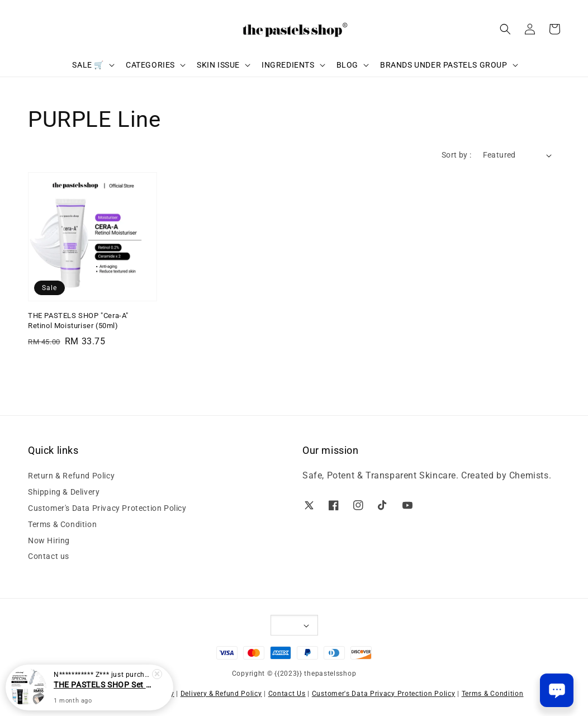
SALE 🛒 (88, 65)
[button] (505, 29)
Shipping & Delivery (64, 492)
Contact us (49, 556)
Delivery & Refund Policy (221, 694)
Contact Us (287, 694)
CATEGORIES (150, 65)
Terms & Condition (62, 524)
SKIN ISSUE (218, 65)
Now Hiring (49, 540)
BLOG (347, 65)
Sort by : (457, 155)
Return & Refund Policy (71, 476)
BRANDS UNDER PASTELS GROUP (444, 65)
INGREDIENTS (288, 65)
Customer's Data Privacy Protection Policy (107, 508)
